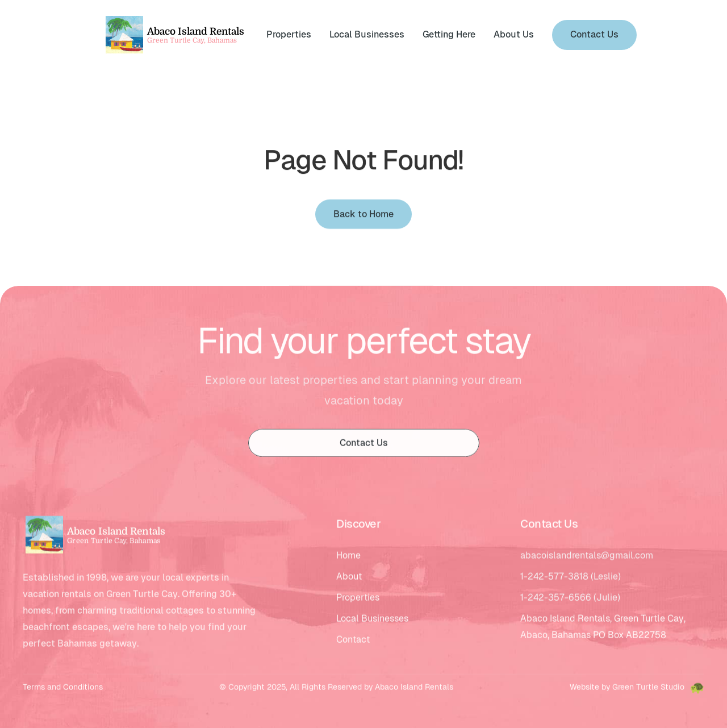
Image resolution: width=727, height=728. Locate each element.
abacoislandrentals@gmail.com (587, 557)
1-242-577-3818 (554, 578)
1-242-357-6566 (556, 599)
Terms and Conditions (63, 689)
